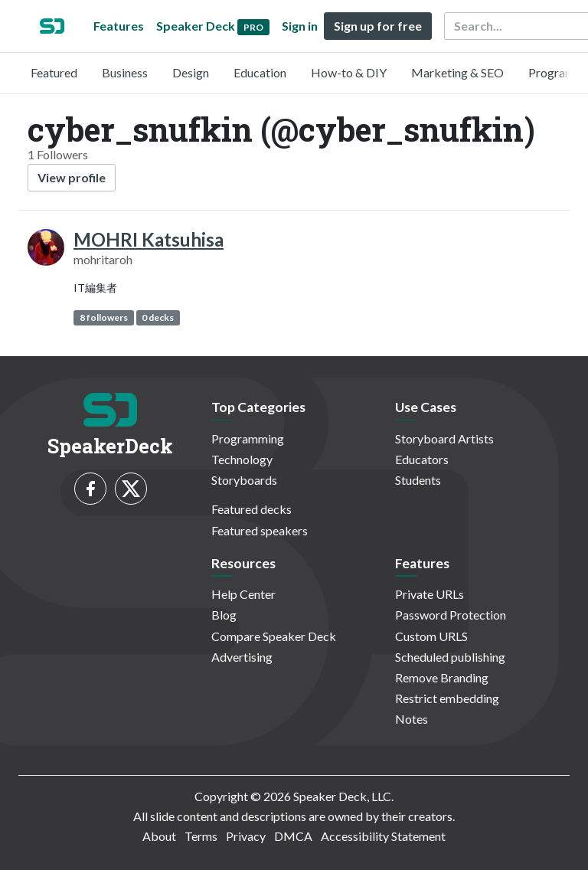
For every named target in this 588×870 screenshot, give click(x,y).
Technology (242, 459)
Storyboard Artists (444, 438)
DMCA (293, 836)
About (159, 836)
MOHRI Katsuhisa (149, 239)
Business (125, 72)
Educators (422, 459)
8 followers (104, 317)
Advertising (242, 657)
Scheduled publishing (450, 657)
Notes (412, 719)
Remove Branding (442, 677)
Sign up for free (378, 26)
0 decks (158, 317)
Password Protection (451, 615)
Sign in (300, 26)
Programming (248, 438)
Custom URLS (431, 636)
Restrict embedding (447, 698)
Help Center (243, 594)
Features (119, 26)
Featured (54, 72)
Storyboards (244, 480)
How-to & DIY (349, 72)
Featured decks (252, 509)
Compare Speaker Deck (274, 636)
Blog (224, 615)
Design (191, 72)
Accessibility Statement (383, 836)
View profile (72, 177)
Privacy (246, 836)
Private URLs (430, 594)
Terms (201, 836)
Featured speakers (260, 530)
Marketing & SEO (457, 72)
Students (418, 480)
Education (260, 72)
